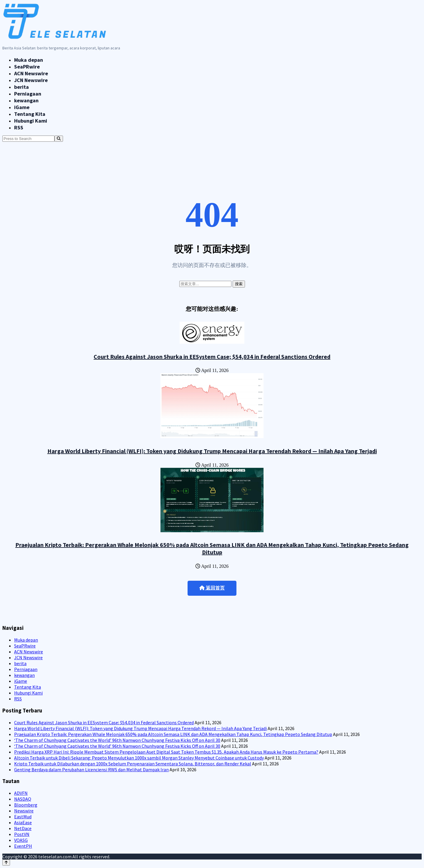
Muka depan (29, 60)
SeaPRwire (27, 67)
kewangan (26, 100)
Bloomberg (26, 805)
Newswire (24, 811)
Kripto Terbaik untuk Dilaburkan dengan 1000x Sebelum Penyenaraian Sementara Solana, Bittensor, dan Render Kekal (133, 764)
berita (21, 87)
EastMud (23, 817)
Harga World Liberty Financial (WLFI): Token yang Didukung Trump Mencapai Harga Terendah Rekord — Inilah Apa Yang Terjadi (212, 451)
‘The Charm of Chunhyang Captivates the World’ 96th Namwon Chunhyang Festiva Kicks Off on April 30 (117, 740)
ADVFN (21, 793)
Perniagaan (28, 94)
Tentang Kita (30, 114)
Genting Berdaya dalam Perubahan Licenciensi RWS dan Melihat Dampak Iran (91, 769)
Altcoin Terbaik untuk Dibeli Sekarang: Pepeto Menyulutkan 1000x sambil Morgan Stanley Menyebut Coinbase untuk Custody (139, 758)
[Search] (59, 139)
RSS (19, 127)
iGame (22, 107)
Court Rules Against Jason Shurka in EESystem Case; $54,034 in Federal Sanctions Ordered (212, 357)
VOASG (21, 840)
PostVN (22, 834)
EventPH (23, 846)
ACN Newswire (31, 73)
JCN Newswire (31, 80)
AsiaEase (23, 822)
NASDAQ (23, 799)
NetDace (23, 828)
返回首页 (212, 588)
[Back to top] (6, 863)
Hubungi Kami (31, 121)
